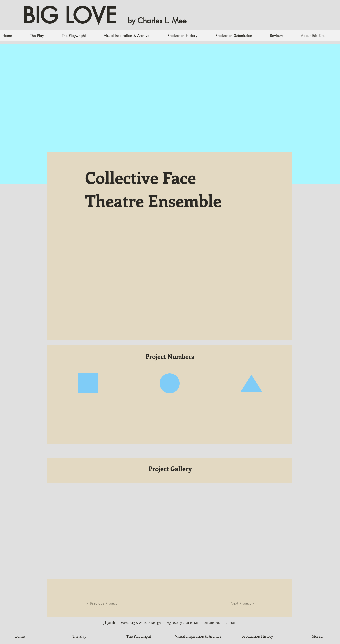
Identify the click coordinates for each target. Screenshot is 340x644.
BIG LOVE (70, 16)
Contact (231, 623)
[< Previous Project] (102, 603)
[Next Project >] (242, 603)
